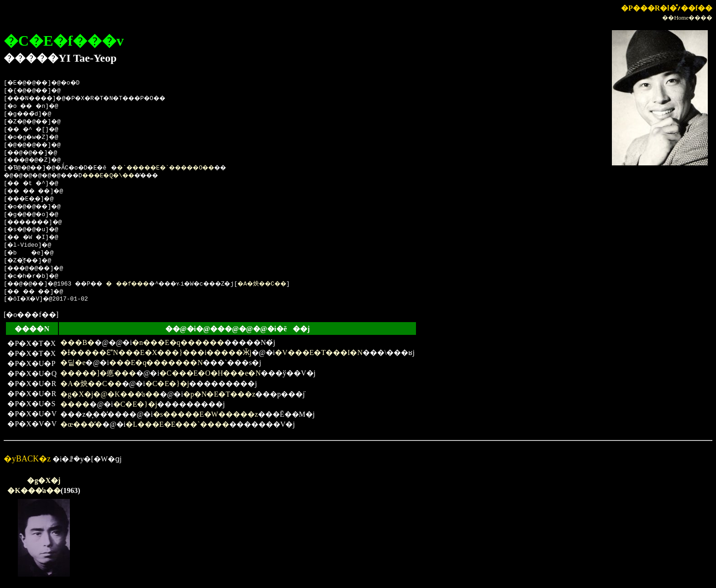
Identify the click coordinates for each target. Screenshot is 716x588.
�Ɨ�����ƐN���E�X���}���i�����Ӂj (156, 352)
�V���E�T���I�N (319, 352)
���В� (77, 342)
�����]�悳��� (98, 373)
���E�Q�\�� (123, 176)
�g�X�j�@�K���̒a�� (110, 394)
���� (75, 404)
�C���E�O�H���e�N (210, 373)
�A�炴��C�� (297, 284)
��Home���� (687, 18)
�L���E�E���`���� (177, 424)
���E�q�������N (156, 363)
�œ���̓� (81, 424)
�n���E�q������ (178, 342)
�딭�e (73, 363)
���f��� (143, 284)
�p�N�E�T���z (219, 394)
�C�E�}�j (167, 384)
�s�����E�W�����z (205, 414)
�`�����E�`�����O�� (186, 168)
